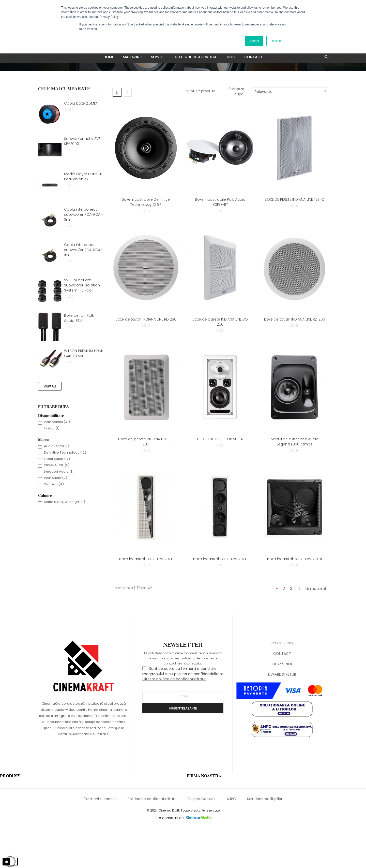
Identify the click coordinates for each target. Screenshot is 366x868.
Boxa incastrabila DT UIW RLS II (146, 600)
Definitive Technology (65, 493)
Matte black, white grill (65, 542)
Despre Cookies (202, 840)
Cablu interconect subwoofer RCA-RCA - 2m (84, 255)
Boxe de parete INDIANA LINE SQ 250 (220, 363)
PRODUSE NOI (282, 684)
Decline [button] (276, 41)
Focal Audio (57, 500)
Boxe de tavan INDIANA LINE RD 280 (146, 360)
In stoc (52, 469)
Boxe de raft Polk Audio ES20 (79, 359)
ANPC (231, 840)
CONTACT (282, 695)
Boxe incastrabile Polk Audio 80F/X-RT (220, 243)
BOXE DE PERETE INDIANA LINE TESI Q (294, 240)
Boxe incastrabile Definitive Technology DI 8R (146, 243)
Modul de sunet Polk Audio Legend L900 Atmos (295, 482)
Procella (54, 525)
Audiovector (57, 487)
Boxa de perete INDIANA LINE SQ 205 (146, 482)
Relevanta (264, 132)
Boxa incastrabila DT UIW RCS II (294, 600)
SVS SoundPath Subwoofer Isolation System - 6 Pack (82, 326)
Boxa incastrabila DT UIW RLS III (220, 600)
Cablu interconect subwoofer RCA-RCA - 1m (84, 291)
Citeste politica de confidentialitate (174, 720)
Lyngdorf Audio (59, 512)
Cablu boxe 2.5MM (81, 144)
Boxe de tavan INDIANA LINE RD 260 (295, 360)
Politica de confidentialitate (152, 840)
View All (50, 427)
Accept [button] (254, 41)
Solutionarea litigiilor (265, 840)
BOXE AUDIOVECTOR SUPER (220, 480)
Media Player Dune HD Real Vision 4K (84, 217)
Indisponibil (57, 463)
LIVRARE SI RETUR (282, 715)
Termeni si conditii (100, 840)
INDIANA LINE (57, 506)
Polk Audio (56, 519)
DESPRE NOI (282, 705)
